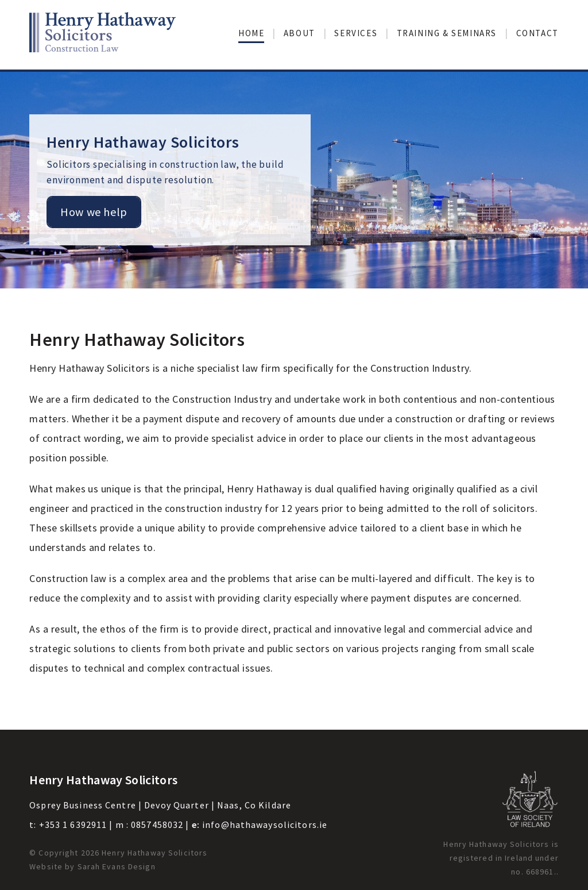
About (299, 33)
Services (356, 33)
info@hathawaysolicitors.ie (265, 824)
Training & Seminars (447, 33)
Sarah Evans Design (117, 866)
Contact (537, 33)
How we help (94, 212)
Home (251, 33)
